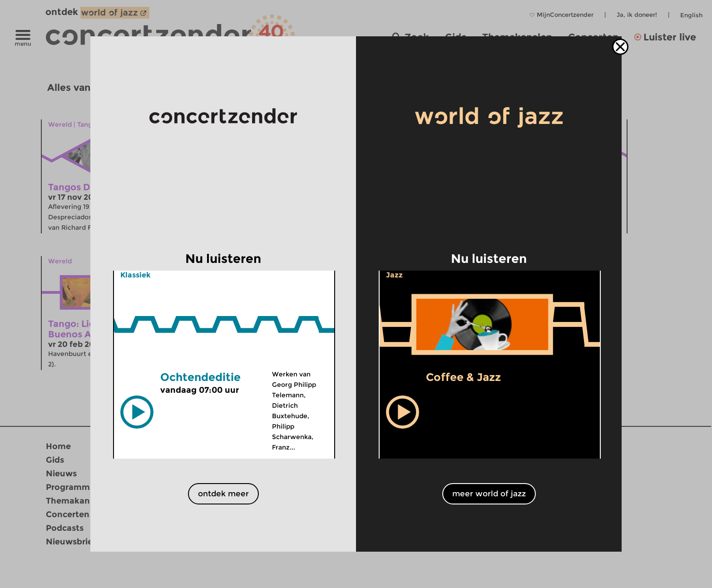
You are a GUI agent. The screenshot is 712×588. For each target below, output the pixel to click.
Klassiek (136, 275)
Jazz (394, 275)
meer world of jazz (489, 494)
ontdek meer (223, 494)
